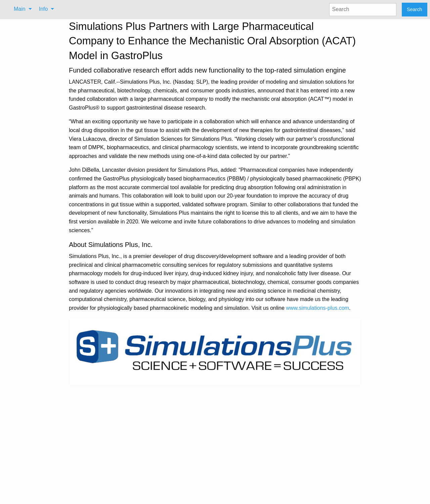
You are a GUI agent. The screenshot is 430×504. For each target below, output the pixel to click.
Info (44, 9)
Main (20, 9)
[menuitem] (21, 9)
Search (415, 9)
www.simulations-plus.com (317, 308)
